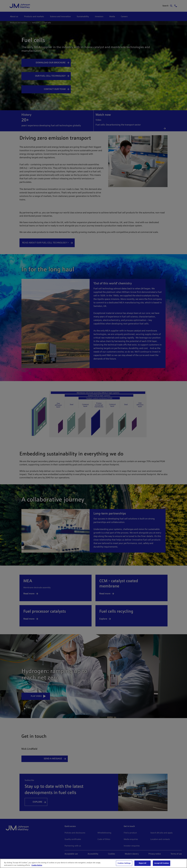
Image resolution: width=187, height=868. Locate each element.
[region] (94, 863)
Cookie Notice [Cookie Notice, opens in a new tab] (37, 865)
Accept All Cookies (162, 863)
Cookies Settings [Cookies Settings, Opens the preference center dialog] (124, 863)
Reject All (143, 863)
